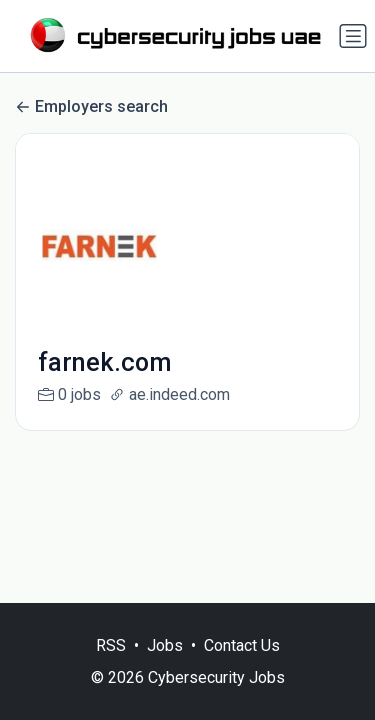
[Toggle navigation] (353, 36)
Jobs (165, 645)
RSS (111, 645)
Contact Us (242, 645)
